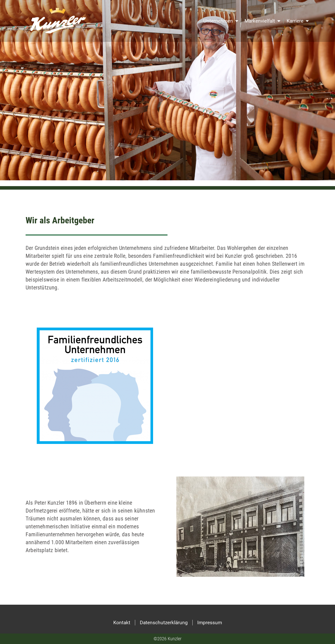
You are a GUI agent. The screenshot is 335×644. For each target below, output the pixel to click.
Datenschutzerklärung (164, 623)
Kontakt (122, 623)
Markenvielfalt (262, 21)
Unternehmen (221, 21)
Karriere (298, 21)
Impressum (210, 623)
